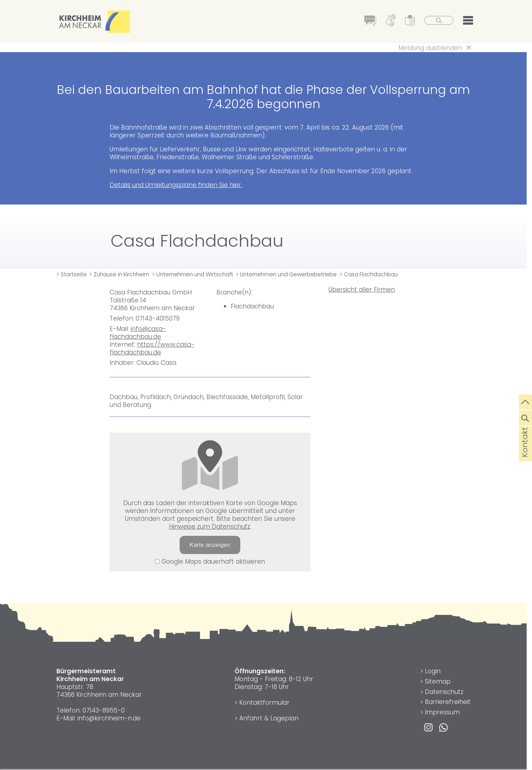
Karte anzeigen (210, 545)
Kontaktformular (264, 703)
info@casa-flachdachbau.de (138, 333)
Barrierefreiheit (448, 702)
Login (433, 671)
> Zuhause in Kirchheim (119, 274)
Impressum (442, 712)
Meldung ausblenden (430, 48)
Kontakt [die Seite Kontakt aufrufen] (525, 453)
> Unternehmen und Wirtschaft (193, 274)
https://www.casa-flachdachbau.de (152, 348)
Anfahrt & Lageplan (269, 718)
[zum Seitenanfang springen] (525, 401)
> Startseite (72, 274)
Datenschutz (444, 692)
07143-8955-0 (104, 710)
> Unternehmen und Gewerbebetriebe (286, 274)
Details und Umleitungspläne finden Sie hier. (176, 185)
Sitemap (438, 681)
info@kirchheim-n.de (109, 718)
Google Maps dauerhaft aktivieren (210, 562)
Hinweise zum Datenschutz (210, 527)
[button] (468, 22)
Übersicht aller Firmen (362, 290)
